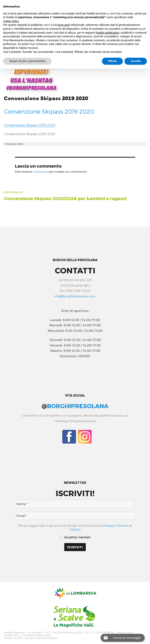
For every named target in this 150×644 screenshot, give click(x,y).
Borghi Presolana (14, 633)
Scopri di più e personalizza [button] (27, 61)
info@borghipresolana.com (75, 296)
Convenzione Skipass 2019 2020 (46, 98)
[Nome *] (75, 504)
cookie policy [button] (11, 21)
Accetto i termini (75, 537)
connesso (41, 171)
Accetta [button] (136, 61)
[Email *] (75, 516)
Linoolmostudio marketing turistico (36, 638)
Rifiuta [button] (112, 61)
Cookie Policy (12, 635)
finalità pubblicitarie (108, 33)
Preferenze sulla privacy (37, 635)
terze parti (64, 25)
